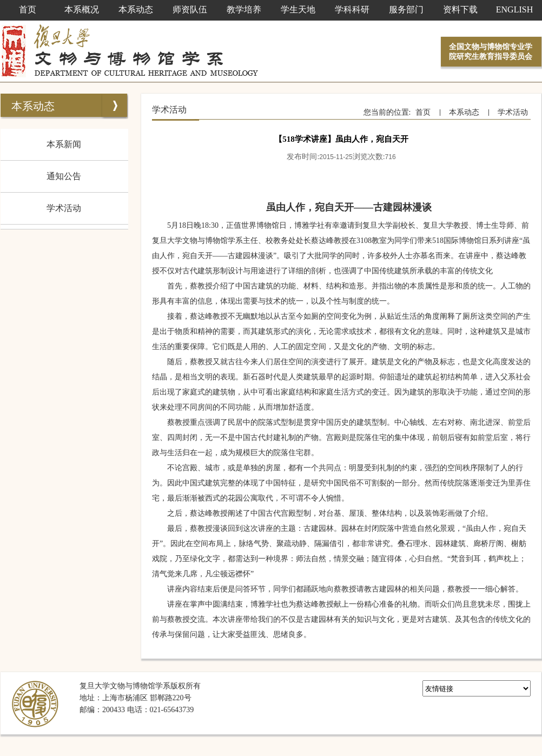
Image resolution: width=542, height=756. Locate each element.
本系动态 (33, 106)
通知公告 (64, 176)
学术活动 (64, 208)
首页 (423, 112)
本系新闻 (64, 144)
